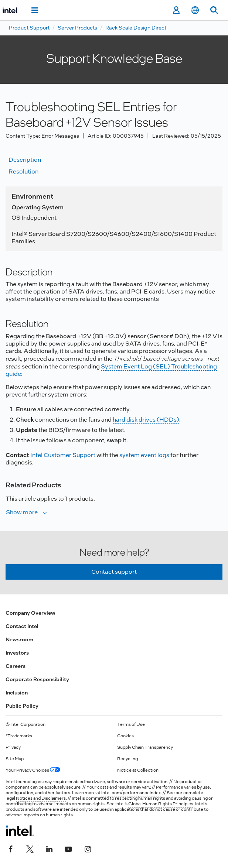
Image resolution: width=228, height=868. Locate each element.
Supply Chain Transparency (145, 747)
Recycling (127, 759)
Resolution (23, 171)
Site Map (15, 759)
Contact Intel (22, 626)
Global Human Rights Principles (161, 804)
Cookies (125, 736)
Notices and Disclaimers (41, 798)
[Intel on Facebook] (11, 848)
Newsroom (19, 639)
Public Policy (22, 706)
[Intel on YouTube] (68, 848)
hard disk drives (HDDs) (146, 420)
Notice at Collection (138, 770)
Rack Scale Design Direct (136, 28)
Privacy (13, 747)
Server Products (77, 28)
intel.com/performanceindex (131, 793)
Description (25, 160)
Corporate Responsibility (37, 679)
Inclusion (17, 693)
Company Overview (30, 613)
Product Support (29, 28)
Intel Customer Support (63, 455)
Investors (17, 653)
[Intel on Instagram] (88, 848)
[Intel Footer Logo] (20, 831)
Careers (16, 666)
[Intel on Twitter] (30, 848)
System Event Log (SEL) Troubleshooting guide (111, 370)
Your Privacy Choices (33, 770)
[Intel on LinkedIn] (49, 848)
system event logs (144, 455)
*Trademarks (19, 736)
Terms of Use (131, 724)
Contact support (114, 572)
